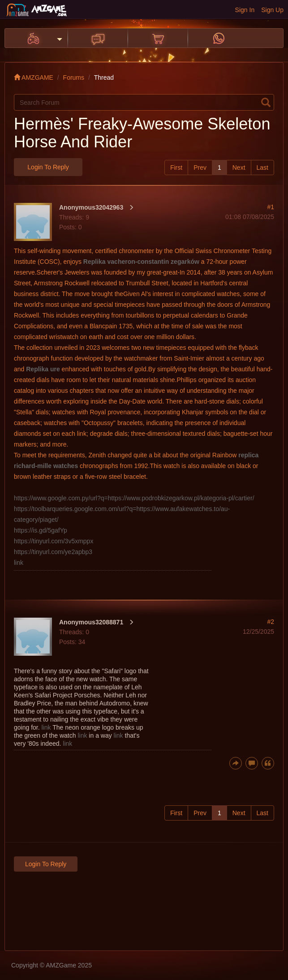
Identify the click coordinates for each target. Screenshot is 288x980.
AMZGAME (34, 77)
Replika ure (43, 369)
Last (262, 168)
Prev (200, 168)
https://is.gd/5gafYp (41, 530)
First (176, 168)
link (19, 563)
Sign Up (272, 10)
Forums (74, 77)
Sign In (245, 10)
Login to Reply (48, 167)
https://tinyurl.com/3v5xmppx (54, 541)
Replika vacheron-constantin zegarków (141, 262)
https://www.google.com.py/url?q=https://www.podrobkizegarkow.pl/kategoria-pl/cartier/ (134, 498)
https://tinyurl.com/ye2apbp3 (53, 552)
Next (239, 168)
